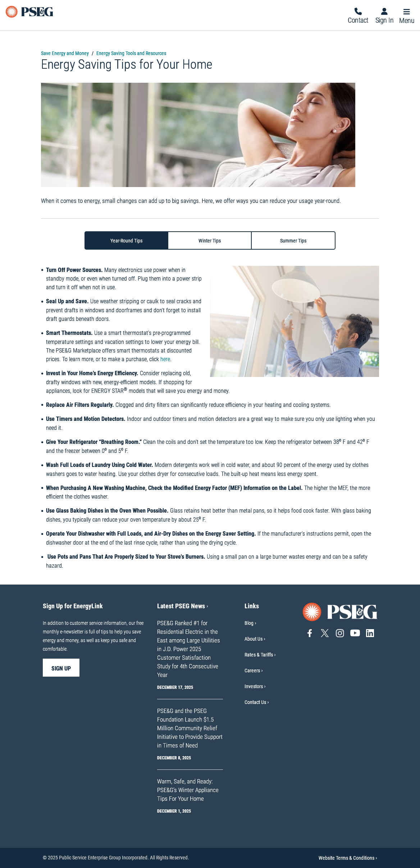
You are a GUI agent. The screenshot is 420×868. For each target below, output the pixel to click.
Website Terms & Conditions (348, 858)
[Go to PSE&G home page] (340, 611)
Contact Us (255, 702)
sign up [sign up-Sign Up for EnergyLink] (61, 669)
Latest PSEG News (183, 606)
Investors (254, 686)
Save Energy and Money (65, 53)
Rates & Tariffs (259, 655)
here (165, 359)
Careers (252, 671)
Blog (249, 623)
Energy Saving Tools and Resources (131, 53)
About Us (254, 639)
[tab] (126, 240)
